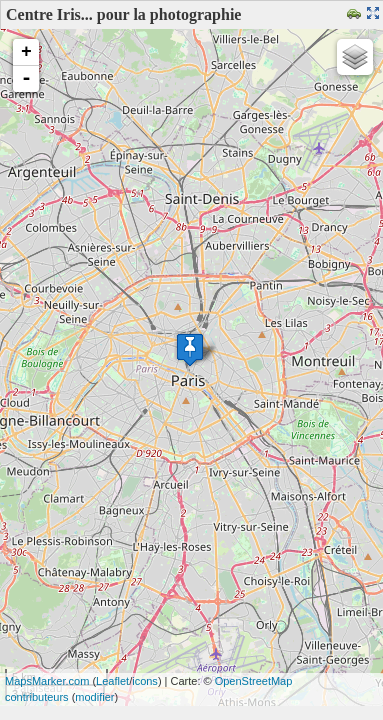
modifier (94, 697)
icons (145, 681)
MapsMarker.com (47, 681)
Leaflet (112, 681)
